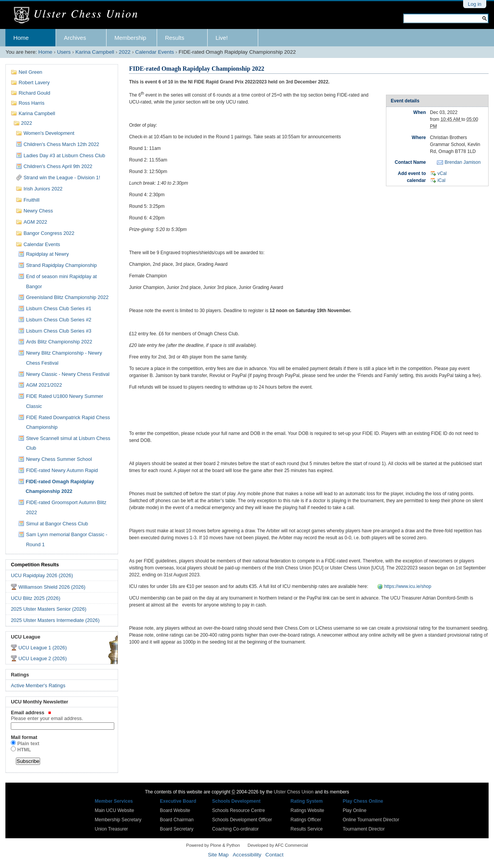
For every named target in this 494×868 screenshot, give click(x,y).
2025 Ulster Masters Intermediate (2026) (55, 620)
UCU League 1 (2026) (43, 648)
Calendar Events (155, 52)
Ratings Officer (306, 820)
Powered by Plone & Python (213, 845)
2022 (125, 52)
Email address (62, 715)
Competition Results (35, 565)
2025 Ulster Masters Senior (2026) (49, 609)
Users (64, 52)
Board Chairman (177, 820)
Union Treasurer (112, 829)
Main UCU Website (115, 810)
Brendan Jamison (463, 162)
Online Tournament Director (371, 820)
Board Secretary (177, 829)
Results (174, 38)
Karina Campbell (95, 52)
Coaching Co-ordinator (236, 829)
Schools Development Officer (242, 820)
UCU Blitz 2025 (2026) (36, 598)
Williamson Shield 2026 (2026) (52, 587)
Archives (75, 38)
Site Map (218, 855)
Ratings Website (307, 810)
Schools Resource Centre (239, 810)
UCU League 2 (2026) (43, 658)
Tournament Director (364, 829)
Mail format (24, 737)
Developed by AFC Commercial (278, 845)
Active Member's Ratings (38, 685)
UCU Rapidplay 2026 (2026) (42, 575)
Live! (222, 38)
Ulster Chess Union (294, 792)
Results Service (307, 829)
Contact (275, 855)
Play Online (354, 810)
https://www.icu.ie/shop (408, 586)
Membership (130, 38)
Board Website (175, 810)
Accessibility (247, 855)
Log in (475, 4)
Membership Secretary (118, 820)
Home (21, 38)
